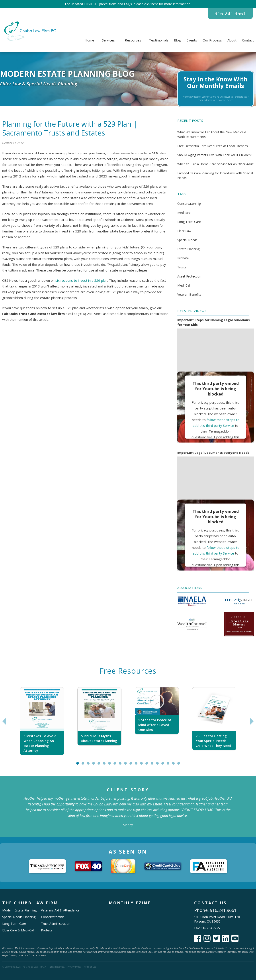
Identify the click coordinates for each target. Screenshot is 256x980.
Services (108, 40)
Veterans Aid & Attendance (60, 910)
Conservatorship (189, 204)
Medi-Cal (184, 285)
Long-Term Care (14, 924)
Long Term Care (189, 222)
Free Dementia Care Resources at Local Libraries (213, 146)
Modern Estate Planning (19, 910)
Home (89, 40)
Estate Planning (188, 249)
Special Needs (187, 240)
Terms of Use (90, 967)
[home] (29, 31)
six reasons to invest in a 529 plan (81, 280)
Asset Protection (189, 276)
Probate (183, 258)
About (232, 40)
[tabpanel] (42, 721)
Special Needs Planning (19, 917)
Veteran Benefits (189, 294)
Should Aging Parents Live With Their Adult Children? (215, 155)
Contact (248, 40)
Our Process (212, 40)
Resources (133, 40)
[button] (108, 40)
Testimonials (159, 40)
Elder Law (184, 231)
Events (192, 40)
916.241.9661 (230, 13)
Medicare (184, 213)
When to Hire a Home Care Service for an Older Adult (215, 164)
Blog (177, 40)
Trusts (182, 267)
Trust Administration (56, 924)
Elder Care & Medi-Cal (18, 930)
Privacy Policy (74, 967)
